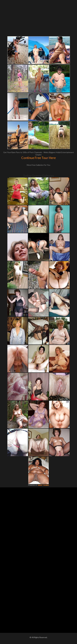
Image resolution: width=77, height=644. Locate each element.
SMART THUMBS (43, 485)
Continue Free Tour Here (38, 158)
